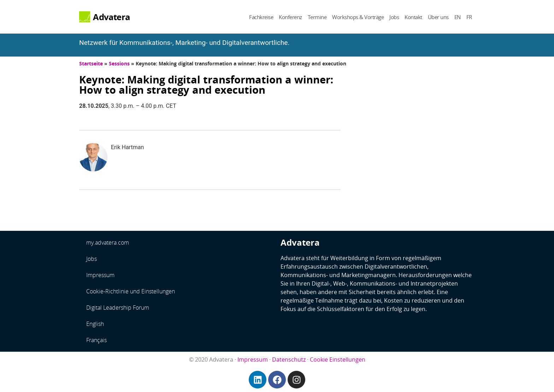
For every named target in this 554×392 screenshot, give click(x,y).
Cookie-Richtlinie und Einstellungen (131, 291)
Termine (317, 17)
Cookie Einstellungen (338, 359)
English (95, 324)
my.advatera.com (108, 242)
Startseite (91, 63)
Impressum (100, 275)
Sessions (119, 63)
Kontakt (413, 17)
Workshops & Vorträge (358, 17)
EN (458, 17)
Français (96, 340)
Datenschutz (289, 359)
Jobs (394, 17)
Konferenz (290, 17)
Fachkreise (261, 17)
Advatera (111, 17)
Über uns (438, 17)
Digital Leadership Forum (118, 308)
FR (469, 17)
